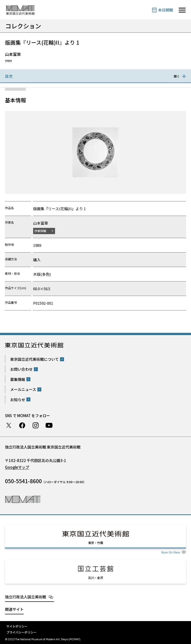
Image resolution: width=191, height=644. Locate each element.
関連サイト (14, 609)
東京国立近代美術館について (34, 359)
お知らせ (18, 400)
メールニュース (23, 389)
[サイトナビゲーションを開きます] (182, 10)
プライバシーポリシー (21, 632)
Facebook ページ (22, 425)
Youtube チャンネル (49, 425)
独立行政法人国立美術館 (26, 597)
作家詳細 (40, 231)
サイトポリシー (17, 626)
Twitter (9, 425)
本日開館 (166, 10)
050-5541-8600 (23, 481)
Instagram (36, 425)
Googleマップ (17, 467)
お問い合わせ (21, 369)
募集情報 (18, 379)
